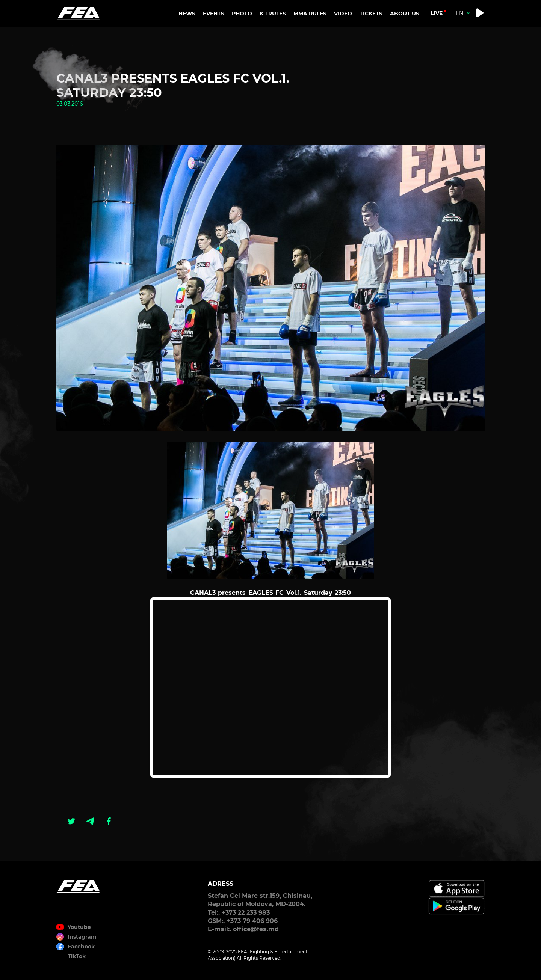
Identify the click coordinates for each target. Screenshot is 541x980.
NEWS (187, 14)
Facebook (81, 947)
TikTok (77, 956)
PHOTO (242, 14)
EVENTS (214, 14)
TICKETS (371, 14)
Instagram (82, 937)
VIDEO (343, 14)
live (437, 13)
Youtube (79, 927)
